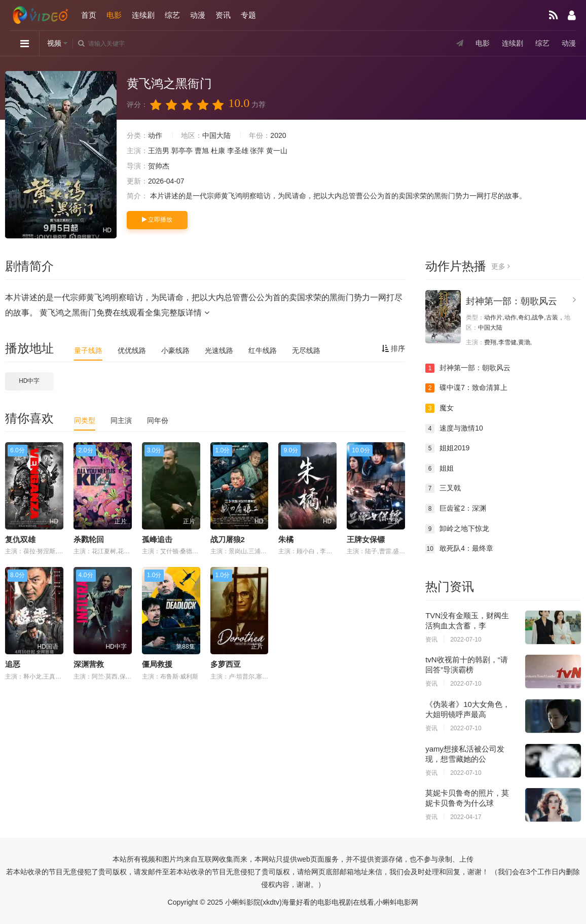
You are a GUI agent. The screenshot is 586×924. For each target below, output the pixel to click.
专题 (248, 15)
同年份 (158, 420)
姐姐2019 (447, 448)
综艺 (172, 15)
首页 (89, 15)
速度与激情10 (454, 429)
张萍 (257, 151)
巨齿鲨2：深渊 (456, 509)
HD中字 (29, 381)
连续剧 (143, 15)
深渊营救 (89, 664)
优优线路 (132, 350)
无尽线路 (306, 350)
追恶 (13, 664)
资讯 (223, 15)
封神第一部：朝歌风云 (511, 301)
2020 (278, 135)
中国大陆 (216, 135)
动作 (155, 135)
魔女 (439, 408)
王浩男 (159, 151)
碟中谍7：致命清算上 (466, 388)
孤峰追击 (157, 539)
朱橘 (286, 539)
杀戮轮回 (89, 539)
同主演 (121, 420)
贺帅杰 (159, 166)
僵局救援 (157, 664)
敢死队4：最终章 (459, 549)
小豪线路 (175, 350)
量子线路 (88, 350)
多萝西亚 (226, 664)
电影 (114, 15)
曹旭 (202, 151)
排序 (393, 348)
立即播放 (157, 220)
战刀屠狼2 (228, 539)
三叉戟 (443, 488)
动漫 (198, 15)
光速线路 (219, 350)
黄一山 (277, 151)
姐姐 (439, 469)
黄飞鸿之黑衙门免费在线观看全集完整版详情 (124, 313)
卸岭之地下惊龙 (457, 529)
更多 (501, 266)
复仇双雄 (20, 539)
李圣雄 (238, 151)
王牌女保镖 (366, 539)
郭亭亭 (182, 151)
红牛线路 (263, 350)
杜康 (218, 151)
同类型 (85, 420)
